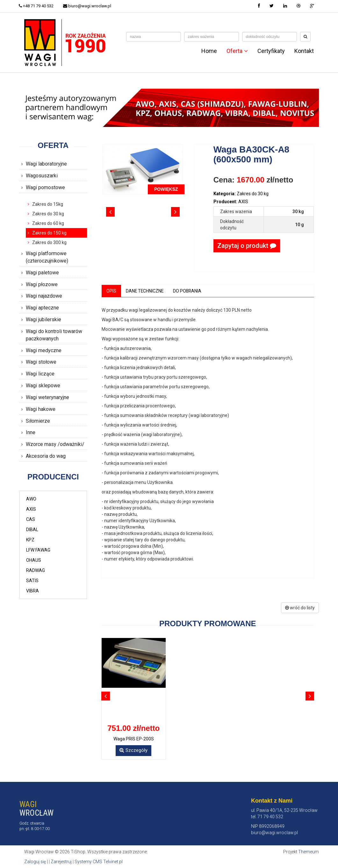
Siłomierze (38, 421)
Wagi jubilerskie (43, 319)
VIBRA (32, 591)
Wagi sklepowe (43, 386)
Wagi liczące (40, 374)
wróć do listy (300, 608)
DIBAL (32, 530)
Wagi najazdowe (44, 296)
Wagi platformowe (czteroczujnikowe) (47, 257)
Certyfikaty (271, 51)
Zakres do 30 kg (48, 214)
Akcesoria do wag (46, 456)
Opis (111, 291)
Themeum (309, 852)
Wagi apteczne (42, 308)
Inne (31, 432)
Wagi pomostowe (45, 187)
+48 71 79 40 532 (37, 6)
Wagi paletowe (42, 273)
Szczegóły (133, 750)
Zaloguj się (35, 862)
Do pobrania (188, 291)
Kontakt (304, 51)
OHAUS (34, 560)
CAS (31, 519)
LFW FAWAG (38, 550)
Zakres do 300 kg (49, 242)
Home (209, 51)
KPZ (30, 540)
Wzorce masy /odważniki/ (55, 444)
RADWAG (36, 570)
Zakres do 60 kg (48, 223)
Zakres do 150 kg (49, 233)
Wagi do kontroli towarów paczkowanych (54, 335)
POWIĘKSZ (166, 189)
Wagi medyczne (44, 350)
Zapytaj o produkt (247, 246)
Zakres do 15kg (48, 204)
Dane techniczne (145, 291)
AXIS (31, 509)
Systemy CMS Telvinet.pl (99, 862)
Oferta (237, 51)
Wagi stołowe (41, 362)
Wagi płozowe (42, 284)
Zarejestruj (62, 862)
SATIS (32, 581)
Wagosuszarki (42, 176)
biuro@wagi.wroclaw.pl (88, 6)
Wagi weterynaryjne (47, 397)
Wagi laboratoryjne (46, 164)
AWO (31, 499)
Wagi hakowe (41, 409)
